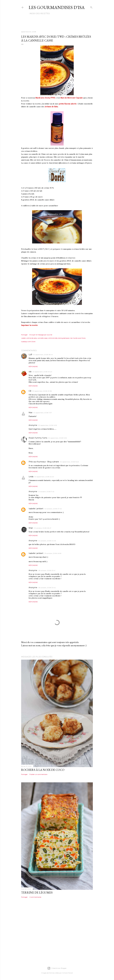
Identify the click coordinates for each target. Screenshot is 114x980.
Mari (30, 413)
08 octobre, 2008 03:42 (47, 588)
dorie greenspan (64, 338)
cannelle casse (43, 338)
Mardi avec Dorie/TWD (45, 98)
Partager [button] (24, 335)
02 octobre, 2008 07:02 (53, 509)
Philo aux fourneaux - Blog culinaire (44, 462)
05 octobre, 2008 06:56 (53, 553)
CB (30, 391)
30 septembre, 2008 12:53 (48, 425)
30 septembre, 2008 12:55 (57, 438)
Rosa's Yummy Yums (38, 438)
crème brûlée (53, 338)
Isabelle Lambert (36, 509)
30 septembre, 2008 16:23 (69, 462)
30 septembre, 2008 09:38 (42, 391)
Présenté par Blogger (57, 968)
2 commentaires (35, 897)
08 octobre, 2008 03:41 (47, 570)
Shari (31, 528)
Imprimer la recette (29, 325)
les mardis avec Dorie (78, 338)
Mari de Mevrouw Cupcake (72, 98)
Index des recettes (40, 14)
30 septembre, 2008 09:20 (42, 372)
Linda (31, 477)
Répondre (33, 366)
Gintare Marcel (67, 973)
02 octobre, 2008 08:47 (43, 528)
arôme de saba (32, 338)
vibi (30, 372)
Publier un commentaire (38, 774)
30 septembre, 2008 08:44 (43, 355)
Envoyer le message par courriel (41, 335)
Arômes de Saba (51, 107)
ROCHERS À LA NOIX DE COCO (43, 770)
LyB (30, 355)
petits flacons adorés (68, 104)
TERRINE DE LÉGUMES (37, 892)
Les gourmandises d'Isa (57, 7)
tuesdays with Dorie (28, 342)
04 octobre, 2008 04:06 (47, 541)
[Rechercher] (91, 7)
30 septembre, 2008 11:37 (43, 413)
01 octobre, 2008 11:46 (46, 492)
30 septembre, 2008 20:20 (44, 477)
